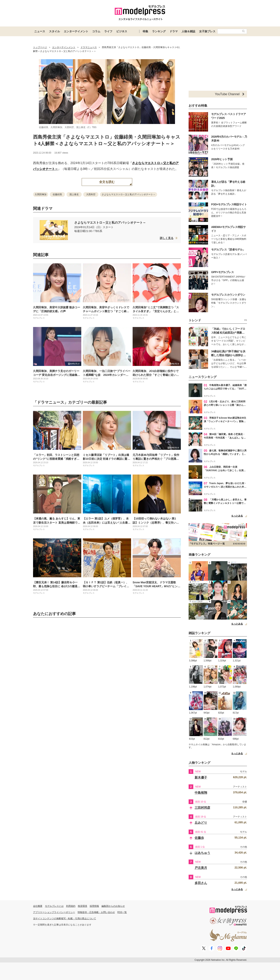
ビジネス (122, 31)
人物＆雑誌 (188, 31)
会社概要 (38, 906)
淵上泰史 (74, 194)
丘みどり (201, 823)
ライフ (108, 31)
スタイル (54, 31)
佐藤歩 (199, 838)
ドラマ (174, 31)
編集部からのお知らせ (113, 906)
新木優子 (201, 777)
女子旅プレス (207, 31)
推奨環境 (82, 906)
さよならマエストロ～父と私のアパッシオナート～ (129, 194)
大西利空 (91, 194)
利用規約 (71, 906)
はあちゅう (202, 853)
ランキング (159, 31)
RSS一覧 (122, 912)
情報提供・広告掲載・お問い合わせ (96, 912)
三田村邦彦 (202, 808)
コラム (96, 31)
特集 (145, 31)
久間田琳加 (41, 194)
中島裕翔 (201, 793)
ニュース (40, 31)
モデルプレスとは (54, 906)
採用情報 (94, 906)
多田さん (201, 883)
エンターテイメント (76, 31)
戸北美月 (201, 868)
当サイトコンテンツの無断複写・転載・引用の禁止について (65, 918)
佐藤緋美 (57, 194)
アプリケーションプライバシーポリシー (54, 912)
